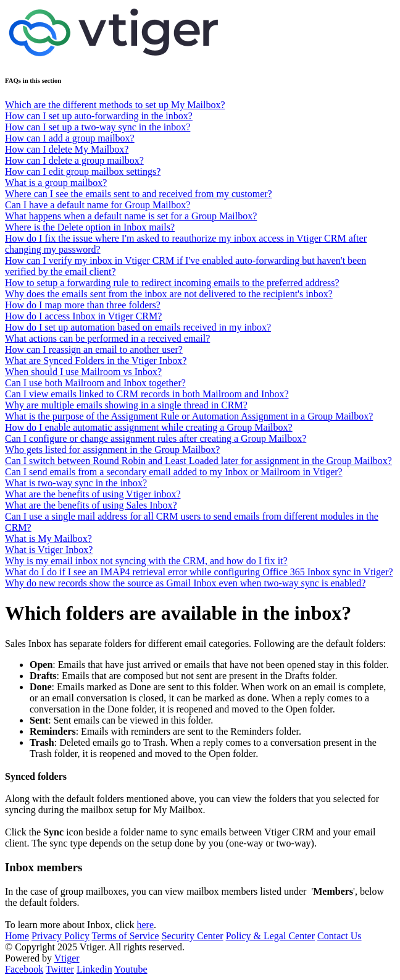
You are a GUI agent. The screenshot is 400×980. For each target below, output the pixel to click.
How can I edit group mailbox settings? (83, 171)
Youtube (131, 969)
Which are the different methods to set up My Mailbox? (115, 105)
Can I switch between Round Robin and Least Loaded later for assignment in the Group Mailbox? (198, 461)
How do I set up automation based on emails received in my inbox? (138, 327)
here (145, 925)
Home (17, 936)
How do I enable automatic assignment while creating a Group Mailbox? (149, 427)
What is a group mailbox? (56, 183)
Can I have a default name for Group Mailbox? (98, 205)
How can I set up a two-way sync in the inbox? (98, 127)
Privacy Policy (60, 936)
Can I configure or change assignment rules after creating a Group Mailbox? (156, 438)
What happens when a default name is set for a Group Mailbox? (131, 216)
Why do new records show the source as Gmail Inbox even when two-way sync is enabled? (185, 583)
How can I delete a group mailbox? (74, 160)
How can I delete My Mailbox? (67, 149)
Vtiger (67, 958)
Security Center (193, 936)
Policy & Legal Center (270, 936)
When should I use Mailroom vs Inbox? (83, 372)
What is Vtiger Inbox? (49, 550)
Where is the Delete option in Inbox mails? (90, 227)
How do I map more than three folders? (83, 305)
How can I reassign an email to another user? (94, 349)
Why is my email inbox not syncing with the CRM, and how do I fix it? (146, 561)
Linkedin (94, 969)
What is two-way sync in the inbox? (76, 483)
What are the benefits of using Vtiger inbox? (93, 494)
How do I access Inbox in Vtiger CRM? (83, 316)
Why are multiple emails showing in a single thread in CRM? (126, 405)
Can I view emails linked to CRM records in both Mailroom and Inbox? (147, 394)
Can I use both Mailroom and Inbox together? (95, 383)
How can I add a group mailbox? (70, 138)
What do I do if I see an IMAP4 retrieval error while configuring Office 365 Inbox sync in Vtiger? (199, 572)
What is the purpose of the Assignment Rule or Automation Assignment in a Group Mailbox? (189, 416)
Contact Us (340, 936)
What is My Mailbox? (48, 539)
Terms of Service (126, 936)
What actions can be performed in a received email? (107, 338)
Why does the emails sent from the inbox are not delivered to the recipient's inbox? (169, 294)
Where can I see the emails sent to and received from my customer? (139, 194)
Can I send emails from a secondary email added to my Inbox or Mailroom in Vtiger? (174, 472)
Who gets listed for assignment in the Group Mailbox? (112, 450)
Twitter (60, 969)
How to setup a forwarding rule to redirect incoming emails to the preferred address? (172, 283)
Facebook (24, 969)
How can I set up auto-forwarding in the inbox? (99, 116)
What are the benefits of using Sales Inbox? (91, 505)
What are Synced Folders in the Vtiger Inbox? (96, 361)
